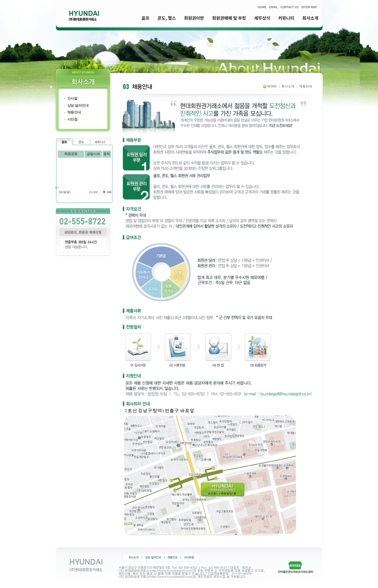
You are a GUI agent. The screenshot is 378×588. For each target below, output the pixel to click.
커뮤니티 (286, 18)
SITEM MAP (309, 7)
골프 (145, 18)
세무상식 (262, 18)
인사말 (72, 98)
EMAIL (273, 7)
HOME (262, 7)
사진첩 (72, 119)
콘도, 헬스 (167, 18)
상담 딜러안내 (78, 105)
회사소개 (310, 18)
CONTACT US (289, 7)
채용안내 (74, 112)
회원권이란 (194, 18)
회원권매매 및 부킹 (229, 18)
